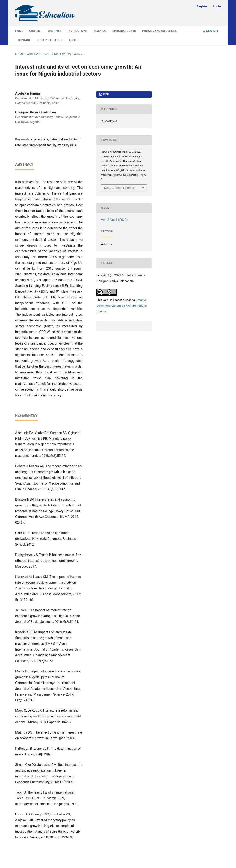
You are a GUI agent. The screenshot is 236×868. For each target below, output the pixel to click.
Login (217, 6)
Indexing (100, 31)
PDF (106, 94)
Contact (24, 40)
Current (36, 31)
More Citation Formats (119, 188)
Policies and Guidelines (159, 31)
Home (19, 31)
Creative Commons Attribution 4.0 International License (122, 306)
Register (202, 6)
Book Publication (50, 40)
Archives (55, 31)
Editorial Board (124, 31)
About (73, 40)
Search (210, 31)
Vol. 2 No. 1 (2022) (58, 54)
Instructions (78, 31)
